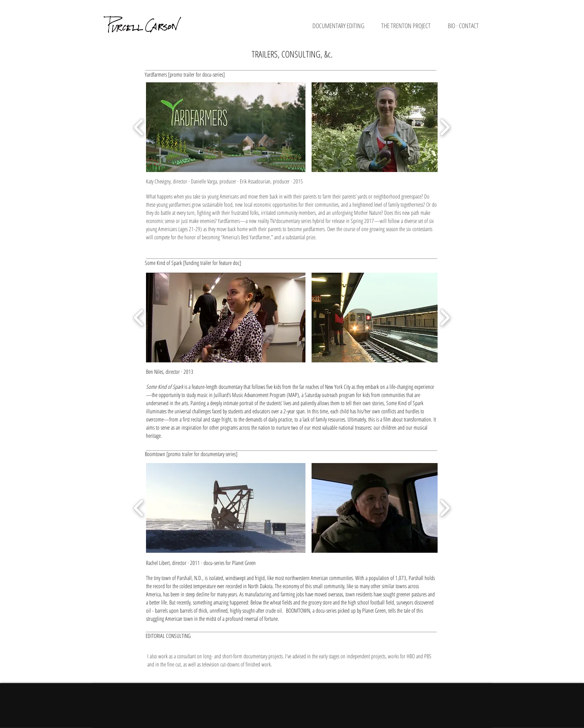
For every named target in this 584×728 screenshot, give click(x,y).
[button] (343, 28)
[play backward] (139, 127)
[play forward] (445, 127)
